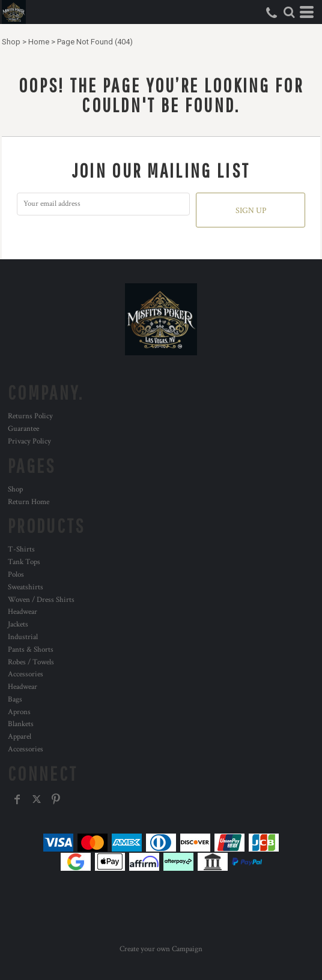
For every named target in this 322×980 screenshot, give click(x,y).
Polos (16, 575)
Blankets (21, 724)
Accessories (26, 674)
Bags (15, 699)
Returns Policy (30, 416)
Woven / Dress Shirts (41, 600)
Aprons (19, 712)
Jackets (18, 624)
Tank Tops (24, 562)
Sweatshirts (26, 587)
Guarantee (23, 429)
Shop (11, 42)
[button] (289, 12)
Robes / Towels (31, 662)
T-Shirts (21, 549)
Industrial (23, 637)
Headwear (23, 612)
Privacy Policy (29, 441)
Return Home (29, 502)
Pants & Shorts (31, 650)
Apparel (20, 737)
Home (39, 42)
